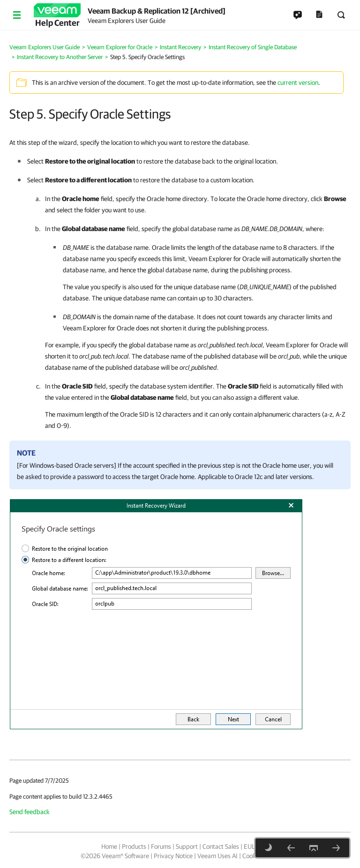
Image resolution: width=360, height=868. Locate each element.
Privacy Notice (173, 856)
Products (134, 846)
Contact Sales (221, 846)
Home (109, 846)
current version (298, 82)
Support (187, 846)
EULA (251, 846)
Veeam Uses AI (217, 856)
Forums (161, 846)
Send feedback (30, 812)
